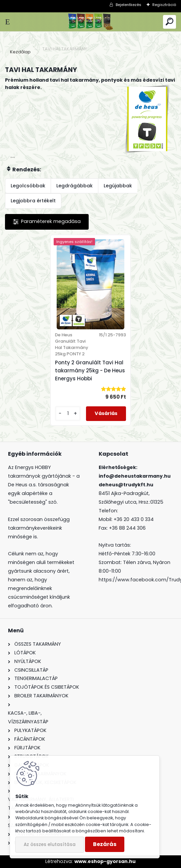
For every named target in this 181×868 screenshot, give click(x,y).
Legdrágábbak (74, 186)
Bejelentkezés (128, 5)
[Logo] (90, 22)
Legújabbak (118, 186)
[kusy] (68, 413)
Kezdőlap (20, 52)
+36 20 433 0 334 (134, 519)
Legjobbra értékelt (33, 201)
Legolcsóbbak (28, 186)
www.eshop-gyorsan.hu (105, 861)
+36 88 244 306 (127, 528)
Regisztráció (164, 5)
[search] (169, 22)
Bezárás (105, 844)
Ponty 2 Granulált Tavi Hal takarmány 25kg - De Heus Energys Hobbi (90, 370)
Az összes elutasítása (50, 844)
